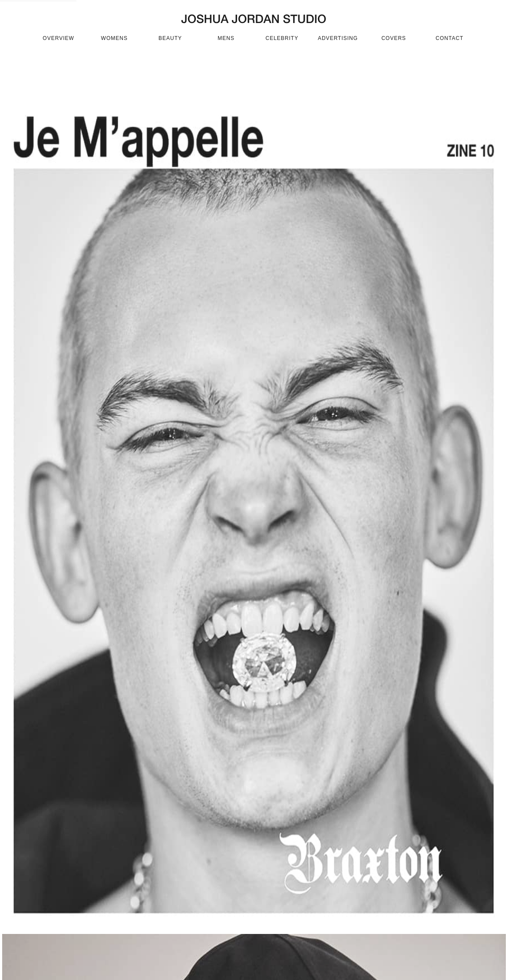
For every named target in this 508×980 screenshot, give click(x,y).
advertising (338, 38)
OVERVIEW (58, 38)
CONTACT (449, 38)
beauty (170, 38)
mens (226, 38)
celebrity (282, 38)
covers (394, 38)
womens (114, 38)
